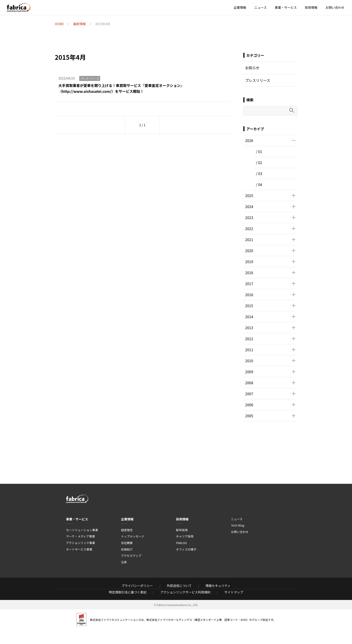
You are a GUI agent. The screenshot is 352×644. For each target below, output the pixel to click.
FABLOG (181, 543)
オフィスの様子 (186, 549)
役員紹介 (127, 549)
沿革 (124, 562)
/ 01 (259, 151)
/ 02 (259, 162)
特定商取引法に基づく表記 (128, 592)
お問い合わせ (335, 7)
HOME (59, 24)
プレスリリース (90, 78)
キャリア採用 (185, 536)
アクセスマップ (131, 556)
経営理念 (127, 530)
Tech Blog (238, 525)
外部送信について (179, 586)
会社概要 (127, 543)
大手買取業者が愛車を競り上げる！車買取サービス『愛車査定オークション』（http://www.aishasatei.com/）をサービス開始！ (121, 88)
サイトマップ (234, 592)
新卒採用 (182, 530)
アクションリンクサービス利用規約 (185, 592)
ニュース (261, 7)
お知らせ (252, 68)
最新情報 (79, 24)
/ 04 (259, 184)
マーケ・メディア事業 (80, 536)
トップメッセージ (133, 536)
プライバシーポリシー (137, 586)
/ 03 (259, 173)
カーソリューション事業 (82, 530)
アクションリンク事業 (80, 543)
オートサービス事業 (79, 549)
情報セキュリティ (218, 586)
